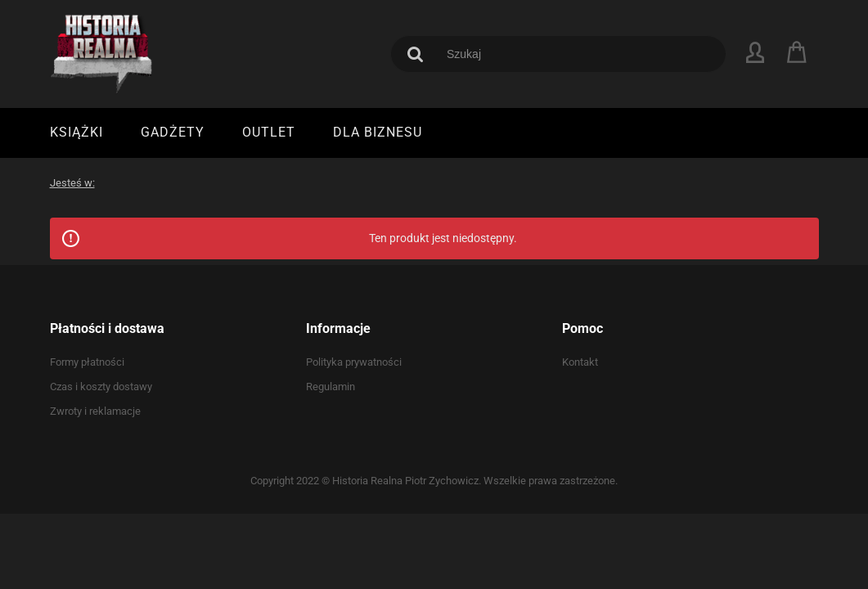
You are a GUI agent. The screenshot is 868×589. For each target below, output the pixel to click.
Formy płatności (87, 362)
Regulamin (331, 387)
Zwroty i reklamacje (95, 411)
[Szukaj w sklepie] (574, 54)
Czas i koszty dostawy (101, 387)
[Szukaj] (416, 54)
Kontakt (580, 362)
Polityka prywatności (354, 362)
